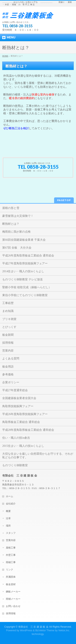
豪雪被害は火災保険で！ (18, 216)
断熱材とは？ (11, 224)
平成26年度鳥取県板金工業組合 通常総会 (28, 256)
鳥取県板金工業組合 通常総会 (21, 422)
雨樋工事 (11, 562)
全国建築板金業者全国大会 (19, 398)
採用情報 (8, 343)
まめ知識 (8, 311)
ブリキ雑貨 (9, 319)
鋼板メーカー (13, 592)
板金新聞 (8, 335)
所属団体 (11, 577)
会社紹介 (11, 504)
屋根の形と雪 (11, 208)
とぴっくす (9, 327)
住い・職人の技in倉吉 (16, 438)
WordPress (26, 630)
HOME (5, 56)
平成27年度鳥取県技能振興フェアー (25, 263)
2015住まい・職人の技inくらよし (23, 446)
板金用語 (8, 367)
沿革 (8, 518)
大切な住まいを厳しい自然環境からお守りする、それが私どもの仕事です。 (38, 456)
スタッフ (11, 533)
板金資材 (11, 584)
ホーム (10, 496)
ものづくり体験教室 (15, 465)
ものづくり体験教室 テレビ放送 (22, 279)
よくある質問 (11, 359)
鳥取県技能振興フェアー (18, 406)
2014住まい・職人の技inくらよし (23, 271)
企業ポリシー (11, 382)
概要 (8, 511)
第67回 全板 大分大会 (17, 248)
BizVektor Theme (45, 630)
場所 (8, 526)
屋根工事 (11, 548)
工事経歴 (8, 303)
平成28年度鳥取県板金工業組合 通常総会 (28, 430)
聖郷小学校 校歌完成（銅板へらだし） (27, 287)
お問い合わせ (13, 606)
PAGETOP (64, 200)
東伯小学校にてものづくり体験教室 (25, 295)
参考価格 (8, 374)
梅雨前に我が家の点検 (16, 232)
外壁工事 (11, 555)
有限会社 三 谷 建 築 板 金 (33, 627)
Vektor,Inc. (64, 630)
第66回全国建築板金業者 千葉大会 (24, 240)
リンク (10, 570)
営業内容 (8, 351)
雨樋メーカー (13, 599)
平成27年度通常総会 (15, 390)
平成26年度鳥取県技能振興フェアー (25, 414)
